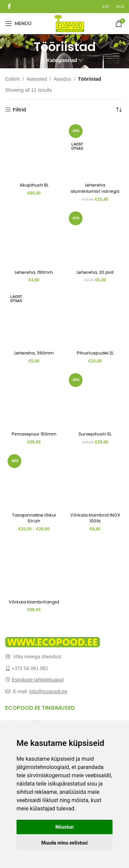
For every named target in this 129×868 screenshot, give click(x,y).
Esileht (12, 79)
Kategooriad (62, 60)
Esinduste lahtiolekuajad (38, 680)
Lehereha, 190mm (34, 272)
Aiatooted (37, 79)
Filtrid (19, 110)
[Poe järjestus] (119, 110)
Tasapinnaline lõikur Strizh (34, 518)
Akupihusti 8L (34, 185)
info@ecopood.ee (48, 691)
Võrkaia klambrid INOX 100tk (95, 518)
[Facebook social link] (9, 6)
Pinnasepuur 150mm (34, 434)
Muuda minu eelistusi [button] (64, 843)
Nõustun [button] (64, 827)
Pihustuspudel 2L (95, 353)
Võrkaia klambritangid (34, 602)
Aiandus (62, 79)
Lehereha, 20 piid (95, 272)
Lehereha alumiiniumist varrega (95, 188)
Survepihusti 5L (95, 434)
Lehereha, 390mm (34, 353)
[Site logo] (69, 23)
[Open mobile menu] (18, 23)
